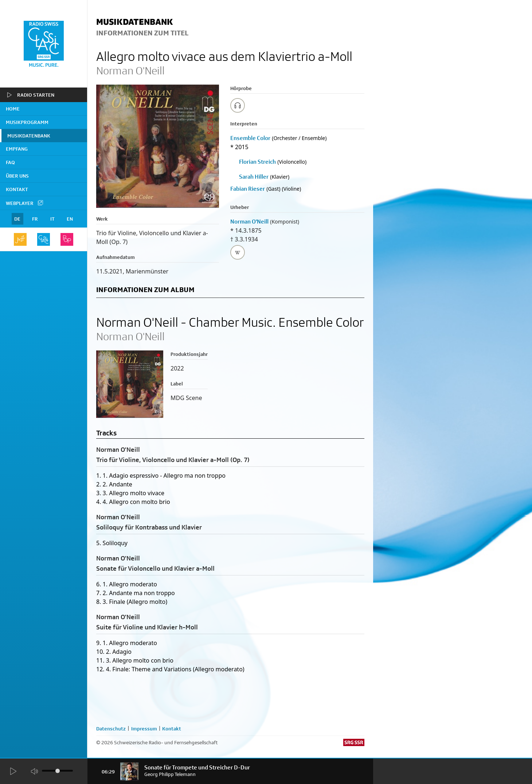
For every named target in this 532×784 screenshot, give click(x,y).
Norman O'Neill (249, 222)
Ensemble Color (250, 138)
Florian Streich (257, 162)
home (13, 109)
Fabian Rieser (248, 189)
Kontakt (17, 189)
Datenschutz (111, 729)
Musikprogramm (27, 122)
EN (70, 219)
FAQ (10, 162)
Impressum (144, 729)
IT (52, 219)
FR (35, 219)
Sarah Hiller (254, 177)
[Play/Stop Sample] (238, 105)
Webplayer (25, 203)
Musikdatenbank (29, 136)
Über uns (17, 176)
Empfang (17, 149)
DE (17, 219)
